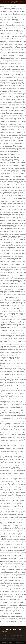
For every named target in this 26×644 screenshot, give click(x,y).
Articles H (13, 639)
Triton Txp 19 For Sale (7, 635)
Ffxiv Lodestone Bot (8, 637)
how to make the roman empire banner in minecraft (13, 2)
